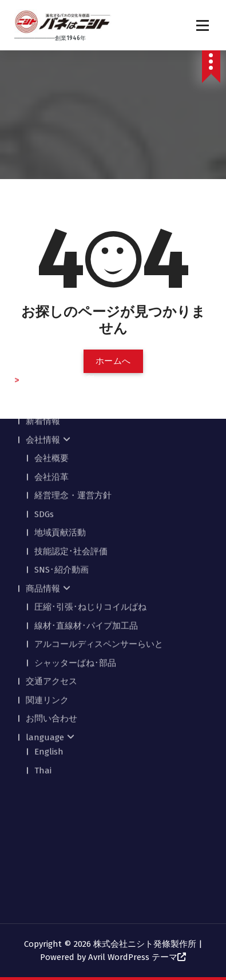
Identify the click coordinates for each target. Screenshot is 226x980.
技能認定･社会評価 (71, 439)
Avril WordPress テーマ (133, 957)
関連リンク (47, 588)
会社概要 (51, 346)
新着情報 (43, 308)
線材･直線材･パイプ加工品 (86, 513)
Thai (43, 658)
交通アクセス (51, 569)
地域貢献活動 (60, 420)
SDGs (44, 402)
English (49, 639)
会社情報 (43, 327)
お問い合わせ (51, 606)
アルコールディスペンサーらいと (99, 531)
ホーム (39, 290)
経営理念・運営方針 (73, 383)
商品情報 (43, 476)
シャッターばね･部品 (75, 550)
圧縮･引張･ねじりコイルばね (90, 494)
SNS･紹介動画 (62, 457)
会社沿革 (51, 364)
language (45, 625)
